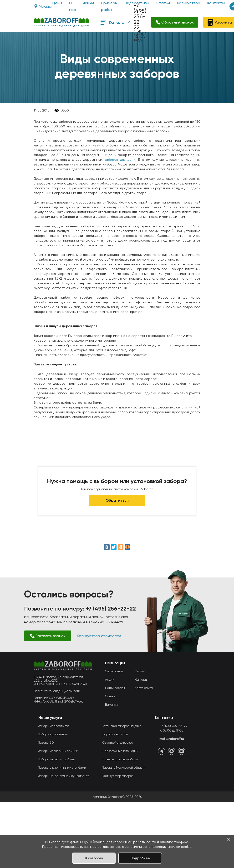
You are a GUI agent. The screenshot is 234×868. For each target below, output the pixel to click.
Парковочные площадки (120, 751)
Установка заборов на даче (122, 726)
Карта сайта (144, 688)
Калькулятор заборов (118, 776)
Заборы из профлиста (54, 726)
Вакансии (112, 705)
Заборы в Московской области (124, 768)
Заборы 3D (46, 743)
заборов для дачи (120, 160)
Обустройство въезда (118, 743)
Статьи (140, 671)
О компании (114, 671)
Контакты (142, 680)
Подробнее (140, 858)
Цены (57, 3)
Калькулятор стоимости (99, 636)
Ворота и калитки (115, 734)
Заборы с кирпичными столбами (62, 768)
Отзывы (110, 696)
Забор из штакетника (54, 734)
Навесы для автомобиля (120, 759)
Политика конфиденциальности (57, 691)
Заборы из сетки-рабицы (57, 759)
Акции (88, 3)
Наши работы (115, 688)
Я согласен (94, 858)
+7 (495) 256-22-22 (140, 17)
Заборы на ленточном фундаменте (64, 776)
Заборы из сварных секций (58, 751)
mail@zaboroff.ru (172, 739)
